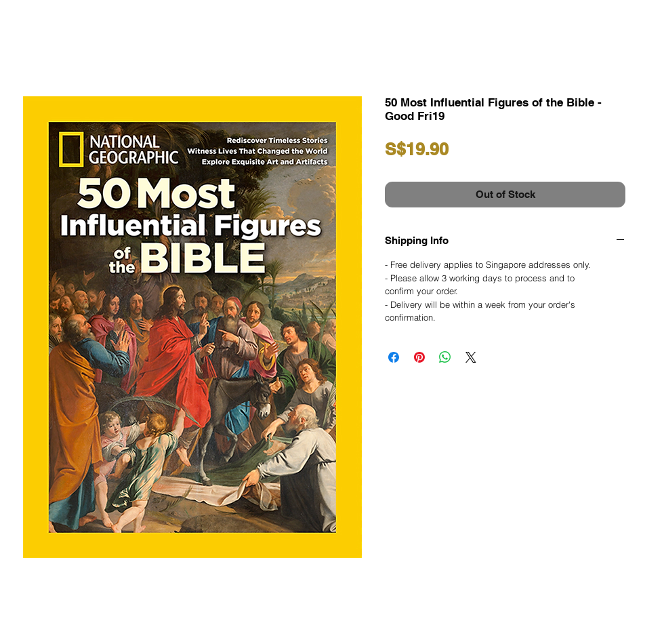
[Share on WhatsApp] (445, 357)
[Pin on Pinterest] (419, 357)
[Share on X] (471, 357)
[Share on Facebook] (394, 357)
